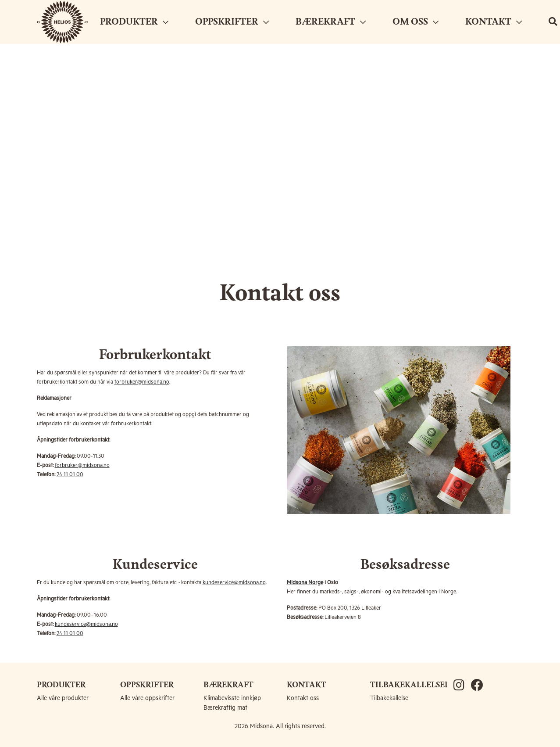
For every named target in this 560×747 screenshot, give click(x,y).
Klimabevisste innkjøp (232, 698)
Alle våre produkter (63, 698)
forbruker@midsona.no (142, 382)
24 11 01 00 (70, 475)
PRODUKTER (134, 22)
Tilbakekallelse (389, 698)
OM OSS (416, 22)
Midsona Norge (305, 583)
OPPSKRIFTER (232, 22)
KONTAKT (494, 22)
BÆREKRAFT (331, 22)
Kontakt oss (303, 698)
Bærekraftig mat (225, 708)
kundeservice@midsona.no (234, 583)
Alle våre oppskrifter (147, 698)
